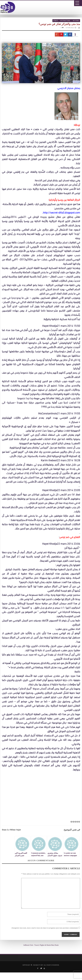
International (65, 21)
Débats (56, 21)
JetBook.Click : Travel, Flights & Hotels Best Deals (41, 945)
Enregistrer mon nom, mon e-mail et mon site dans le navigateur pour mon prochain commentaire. (45, 928)
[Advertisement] (42, 797)
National (76, 21)
